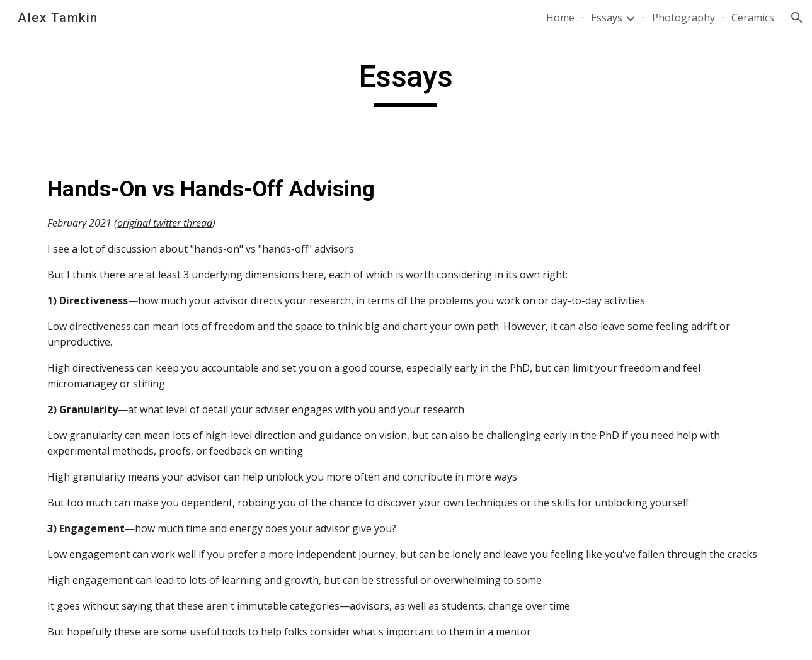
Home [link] (560, 18)
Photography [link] (683, 18)
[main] (406, 82)
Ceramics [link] (753, 18)
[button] (797, 18)
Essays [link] (607, 18)
